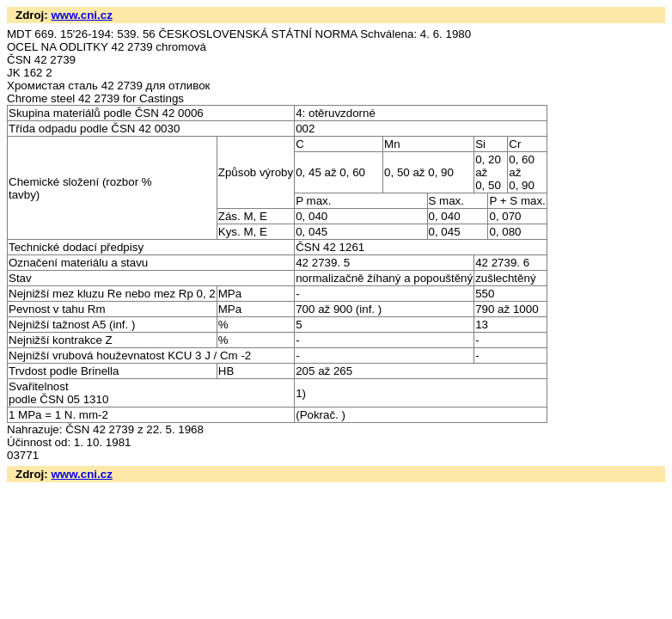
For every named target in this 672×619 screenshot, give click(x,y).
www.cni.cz (81, 15)
